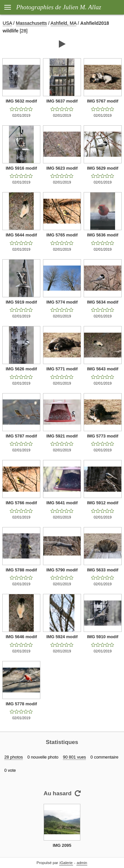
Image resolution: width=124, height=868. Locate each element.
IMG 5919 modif (21, 302)
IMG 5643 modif (103, 369)
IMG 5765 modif (62, 235)
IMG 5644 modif (21, 235)
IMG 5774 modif (62, 302)
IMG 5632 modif (21, 101)
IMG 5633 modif (103, 570)
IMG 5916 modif (21, 168)
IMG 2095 (62, 845)
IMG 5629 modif (103, 168)
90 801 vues (74, 757)
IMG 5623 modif (62, 168)
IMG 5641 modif (62, 503)
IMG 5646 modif (21, 637)
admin (82, 863)
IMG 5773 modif (103, 436)
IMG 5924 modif (62, 637)
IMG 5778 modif (21, 704)
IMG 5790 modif (62, 570)
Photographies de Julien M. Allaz (59, 7)
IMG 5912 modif (103, 503)
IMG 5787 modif (21, 436)
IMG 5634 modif (103, 302)
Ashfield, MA (63, 23)
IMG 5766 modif (21, 503)
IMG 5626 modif (21, 369)
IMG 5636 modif (103, 235)
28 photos (14, 757)
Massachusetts (31, 23)
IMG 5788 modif (21, 570)
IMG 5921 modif (62, 436)
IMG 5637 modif (62, 101)
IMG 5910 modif (103, 637)
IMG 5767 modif (103, 101)
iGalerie (66, 863)
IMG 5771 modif (62, 369)
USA (7, 23)
